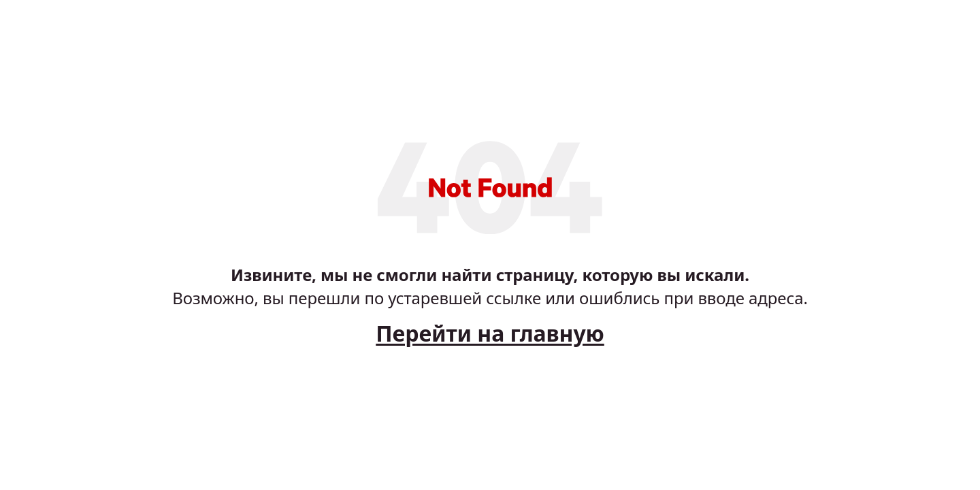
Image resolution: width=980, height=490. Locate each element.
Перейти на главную (490, 333)
